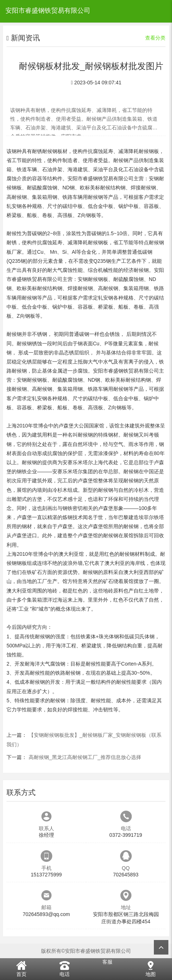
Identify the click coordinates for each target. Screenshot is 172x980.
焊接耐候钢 (143, 188)
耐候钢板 (149, 151)
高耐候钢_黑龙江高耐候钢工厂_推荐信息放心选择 (85, 757)
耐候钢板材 (55, 151)
